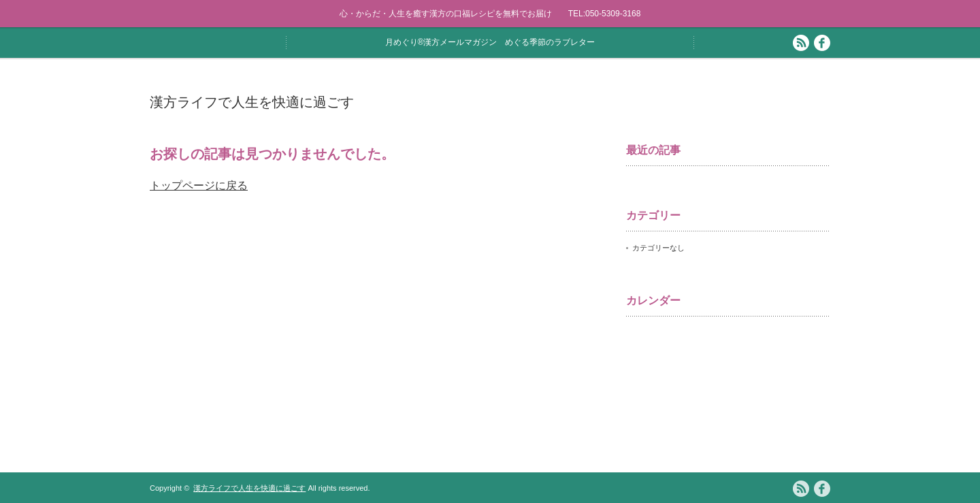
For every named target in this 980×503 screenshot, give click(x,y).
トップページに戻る (199, 185)
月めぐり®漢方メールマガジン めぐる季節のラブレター (490, 42)
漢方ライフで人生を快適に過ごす (252, 102)
